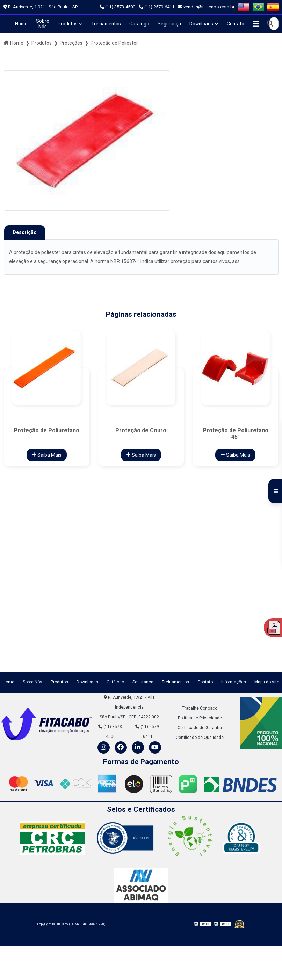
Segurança (171, 24)
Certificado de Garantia (200, 727)
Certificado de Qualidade (200, 737)
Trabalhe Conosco (200, 708)
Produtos (68, 24)
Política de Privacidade (200, 718)
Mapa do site (267, 682)
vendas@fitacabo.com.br (206, 7)
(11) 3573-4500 (117, 7)
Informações (234, 682)
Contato (239, 24)
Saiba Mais (47, 455)
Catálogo (141, 24)
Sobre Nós (43, 24)
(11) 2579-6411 (157, 7)
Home (21, 24)
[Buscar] (274, 24)
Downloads (204, 24)
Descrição (25, 232)
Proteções (71, 43)
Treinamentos (107, 24)
